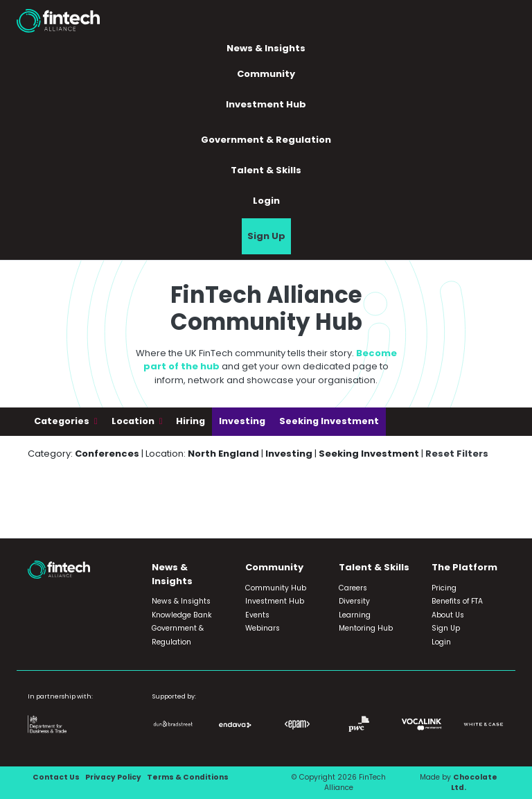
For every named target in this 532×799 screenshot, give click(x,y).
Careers (353, 588)
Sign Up (266, 236)
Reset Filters (457, 454)
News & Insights (266, 48)
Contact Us (56, 777)
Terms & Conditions (188, 777)
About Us (448, 615)
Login (266, 201)
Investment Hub (266, 104)
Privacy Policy (113, 777)
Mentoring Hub (366, 628)
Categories (63, 421)
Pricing (444, 588)
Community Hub (276, 588)
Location (134, 421)
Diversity (354, 601)
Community (266, 74)
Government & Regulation (266, 140)
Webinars (263, 628)
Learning (355, 615)
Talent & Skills (266, 170)
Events (257, 615)
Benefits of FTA (457, 601)
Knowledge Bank (182, 615)
